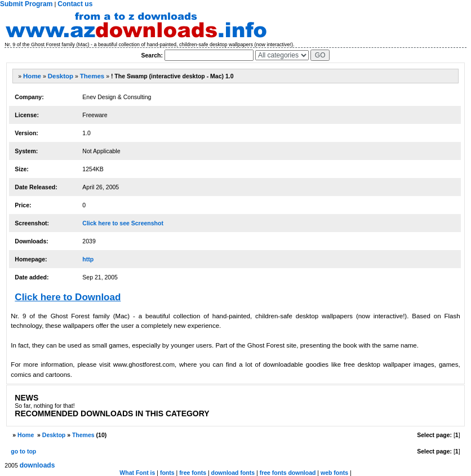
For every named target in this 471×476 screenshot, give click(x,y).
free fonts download (288, 473)
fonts (167, 473)
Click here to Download (68, 297)
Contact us (75, 4)
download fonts (233, 473)
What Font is (137, 473)
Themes (92, 76)
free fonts (193, 473)
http (88, 259)
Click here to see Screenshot (123, 223)
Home (32, 76)
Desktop (61, 76)
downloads (37, 465)
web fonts (334, 473)
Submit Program (26, 4)
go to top (23, 451)
